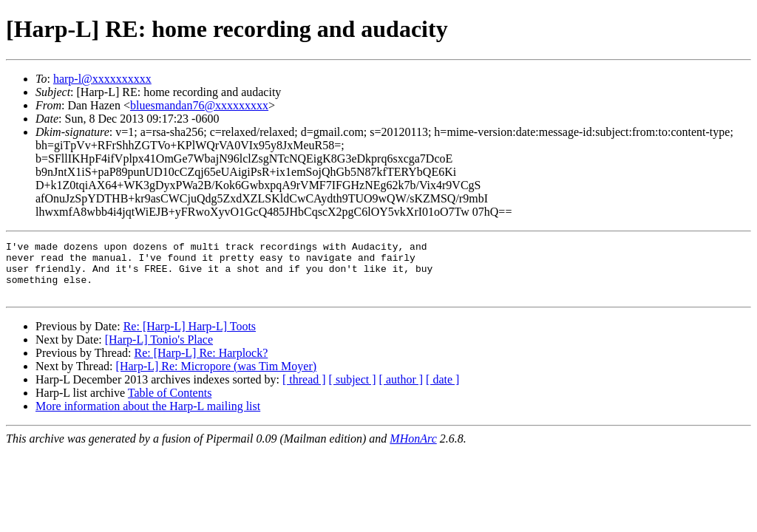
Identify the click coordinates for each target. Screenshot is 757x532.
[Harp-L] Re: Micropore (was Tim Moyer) (217, 377)
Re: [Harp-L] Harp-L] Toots (190, 337)
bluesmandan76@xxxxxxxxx (199, 105)
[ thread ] (304, 391)
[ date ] (442, 391)
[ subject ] (353, 391)
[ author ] (401, 391)
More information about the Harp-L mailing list (148, 417)
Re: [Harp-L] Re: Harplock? (201, 364)
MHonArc (413, 450)
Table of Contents (170, 404)
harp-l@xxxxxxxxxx (102, 79)
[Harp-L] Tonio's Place (159, 351)
